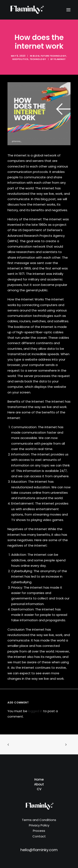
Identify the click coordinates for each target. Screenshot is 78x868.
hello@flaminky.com (39, 850)
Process (39, 831)
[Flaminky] (26, 10)
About (39, 784)
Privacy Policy (39, 825)
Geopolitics (20, 59)
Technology (38, 59)
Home (39, 779)
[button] (68, 10)
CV (39, 789)
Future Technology (54, 56)
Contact (39, 836)
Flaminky (60, 59)
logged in (35, 711)
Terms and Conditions (39, 820)
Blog (36, 56)
